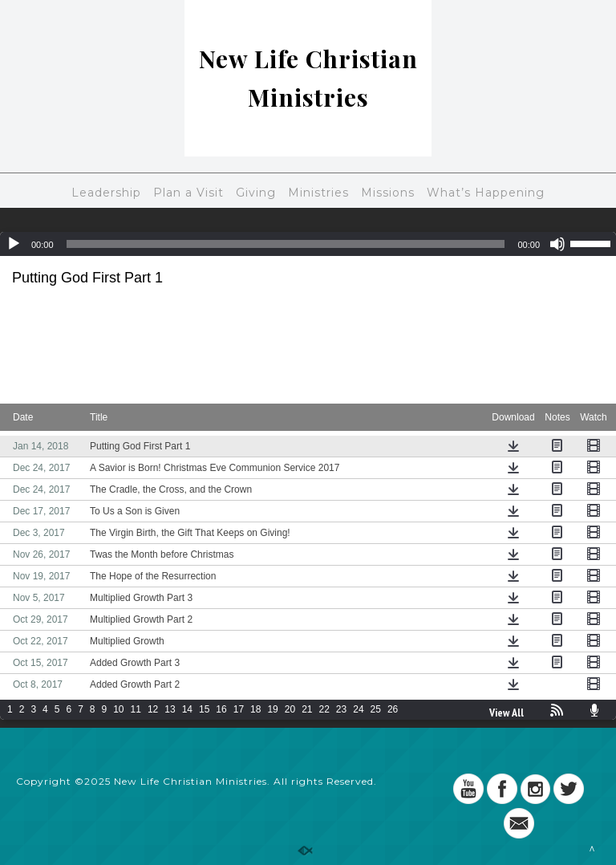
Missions (388, 193)
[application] (308, 244)
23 (341, 709)
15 (204, 709)
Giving (256, 193)
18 (255, 709)
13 (170, 709)
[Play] (14, 244)
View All (507, 713)
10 (118, 709)
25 (376, 709)
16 (221, 709)
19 (272, 709)
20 (290, 709)
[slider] (286, 244)
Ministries (318, 193)
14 (187, 709)
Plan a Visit (188, 193)
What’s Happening (486, 193)
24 (358, 709)
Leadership (106, 193)
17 (239, 709)
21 (307, 709)
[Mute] (557, 244)
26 (393, 709)
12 (153, 709)
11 (136, 709)
